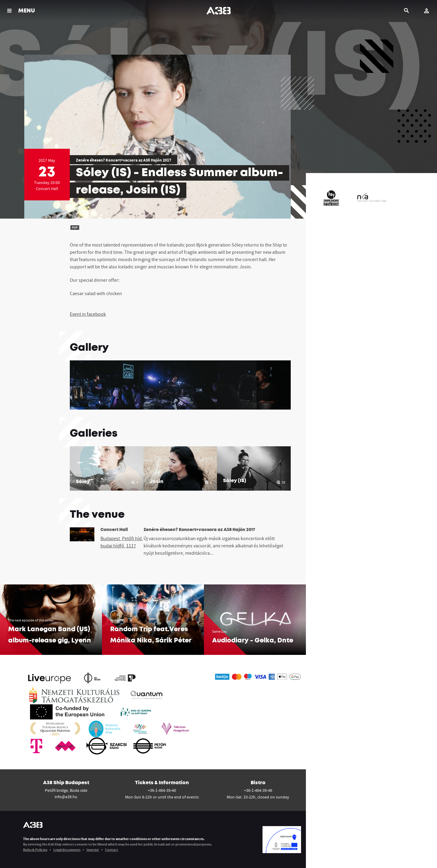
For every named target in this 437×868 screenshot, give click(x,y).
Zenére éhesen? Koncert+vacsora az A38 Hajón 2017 (124, 160)
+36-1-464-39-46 (258, 790)
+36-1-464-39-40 (162, 790)
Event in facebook (88, 314)
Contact (112, 850)
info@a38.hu (66, 797)
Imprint (93, 850)
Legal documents (67, 850)
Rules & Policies (35, 850)
